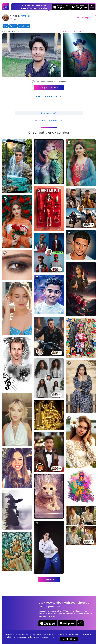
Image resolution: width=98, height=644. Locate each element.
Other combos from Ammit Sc (49, 120)
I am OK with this (69, 639)
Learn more (54, 637)
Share (82, 18)
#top (6, 26)
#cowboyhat (24, 26)
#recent (13, 26)
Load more (49, 579)
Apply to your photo (49, 87)
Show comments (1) (49, 113)
